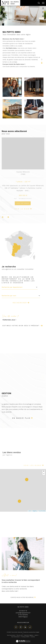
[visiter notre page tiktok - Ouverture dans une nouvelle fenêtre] (30, 627)
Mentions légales (29, 635)
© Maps (34, 511)
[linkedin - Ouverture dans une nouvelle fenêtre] (25, 627)
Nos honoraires (11, 635)
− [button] (44, 474)
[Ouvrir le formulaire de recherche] (39, 3)
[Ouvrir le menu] (43, 3)
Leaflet (29, 511)
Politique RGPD (25, 637)
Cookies (33, 637)
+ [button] (44, 471)
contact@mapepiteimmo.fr (23, 613)
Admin (36, 635)
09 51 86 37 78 (23, 611)
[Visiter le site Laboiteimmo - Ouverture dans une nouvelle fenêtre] (23, 640)
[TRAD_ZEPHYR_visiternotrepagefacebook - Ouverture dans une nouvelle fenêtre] (16, 627)
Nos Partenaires (16, 637)
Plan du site (20, 635)
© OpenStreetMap (42, 511)
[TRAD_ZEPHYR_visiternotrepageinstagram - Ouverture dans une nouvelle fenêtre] (21, 627)
